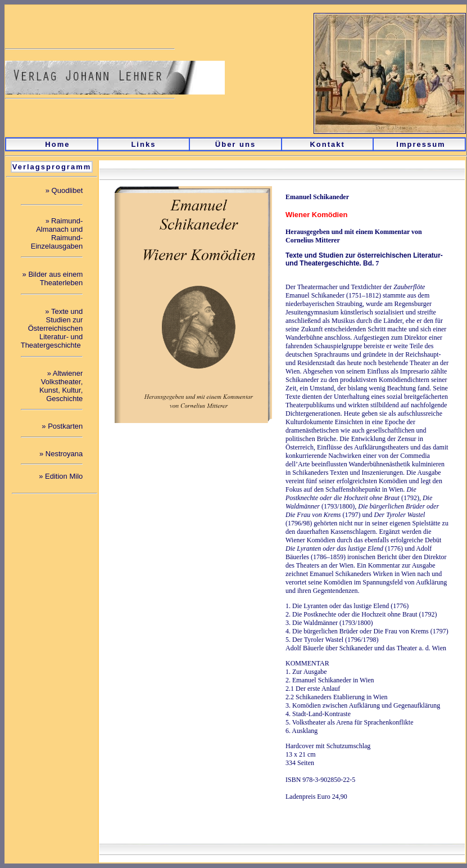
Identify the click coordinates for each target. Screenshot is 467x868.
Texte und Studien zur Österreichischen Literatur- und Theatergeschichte (52, 328)
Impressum (421, 144)
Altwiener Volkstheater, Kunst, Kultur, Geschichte (61, 386)
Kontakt (327, 144)
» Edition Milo (61, 476)
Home (57, 144)
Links (143, 144)
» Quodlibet (64, 190)
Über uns (235, 144)
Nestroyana (64, 454)
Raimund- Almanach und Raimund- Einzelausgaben (57, 233)
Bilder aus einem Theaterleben (55, 278)
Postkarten (65, 426)
